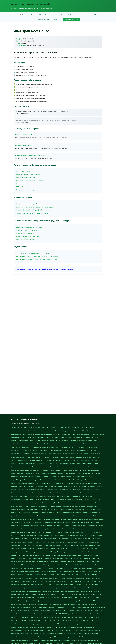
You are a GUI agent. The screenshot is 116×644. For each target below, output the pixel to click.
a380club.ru (45, 500)
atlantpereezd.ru (16, 434)
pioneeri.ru (84, 542)
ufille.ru (20, 428)
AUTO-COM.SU (65, 581)
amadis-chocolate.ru (94, 542)
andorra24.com (70, 621)
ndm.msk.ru (69, 601)
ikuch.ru (26, 624)
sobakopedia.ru (30, 571)
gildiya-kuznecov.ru (41, 575)
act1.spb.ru (51, 594)
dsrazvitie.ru (86, 617)
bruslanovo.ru (15, 598)
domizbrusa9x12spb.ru (66, 509)
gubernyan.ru (38, 621)
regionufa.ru (34, 526)
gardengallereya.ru (26, 607)
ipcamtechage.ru (16, 637)
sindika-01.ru (83, 460)
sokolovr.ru (89, 532)
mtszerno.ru (15, 640)
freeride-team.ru (46, 431)
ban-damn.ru (24, 467)
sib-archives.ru (15, 464)
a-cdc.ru (38, 434)
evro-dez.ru (76, 503)
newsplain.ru (27, 513)
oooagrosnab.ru (86, 434)
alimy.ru (80, 581)
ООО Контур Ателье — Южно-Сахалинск (28, 175)
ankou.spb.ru (98, 565)
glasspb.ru (65, 447)
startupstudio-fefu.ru (46, 539)
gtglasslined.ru (47, 621)
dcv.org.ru (87, 624)
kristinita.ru (82, 529)
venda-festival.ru (42, 464)
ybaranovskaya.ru (34, 614)
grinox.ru (86, 598)
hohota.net (74, 581)
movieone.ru (68, 503)
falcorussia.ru (66, 545)
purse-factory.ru (33, 467)
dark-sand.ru (74, 460)
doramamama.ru (32, 529)
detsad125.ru (86, 594)
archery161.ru (30, 555)
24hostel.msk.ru (43, 562)
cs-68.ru (31, 480)
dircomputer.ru (90, 529)
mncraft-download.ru (60, 536)
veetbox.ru (45, 428)
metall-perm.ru (60, 601)
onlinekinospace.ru (34, 539)
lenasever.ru (75, 444)
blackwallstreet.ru (81, 621)
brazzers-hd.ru (23, 477)
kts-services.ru (65, 460)
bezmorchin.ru (45, 552)
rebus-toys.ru (15, 470)
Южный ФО (57, 20)
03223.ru (14, 428)
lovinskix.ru (83, 444)
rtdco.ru (32, 496)
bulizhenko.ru (86, 637)
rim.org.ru (93, 614)
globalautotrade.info (98, 601)
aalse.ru (38, 500)
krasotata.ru (26, 428)
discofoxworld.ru (26, 447)
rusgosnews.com (23, 562)
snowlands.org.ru (48, 637)
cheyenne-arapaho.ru (64, 627)
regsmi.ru (64, 562)
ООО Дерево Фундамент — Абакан (26, 178)
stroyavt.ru (47, 549)
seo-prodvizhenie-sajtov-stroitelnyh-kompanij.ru (49, 496)
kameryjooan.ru (27, 601)
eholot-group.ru (60, 630)
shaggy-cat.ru (57, 454)
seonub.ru (33, 536)
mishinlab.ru (75, 441)
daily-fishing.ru (23, 640)
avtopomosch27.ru (17, 506)
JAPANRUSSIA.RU (62, 614)
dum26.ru (26, 627)
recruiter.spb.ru (70, 578)
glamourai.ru (100, 614)
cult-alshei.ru (51, 614)
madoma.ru (78, 513)
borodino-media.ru (17, 526)
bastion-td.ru (60, 585)
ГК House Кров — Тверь (23, 172)
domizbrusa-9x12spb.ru (18, 500)
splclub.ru (30, 516)
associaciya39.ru (25, 552)
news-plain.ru (34, 506)
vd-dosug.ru (72, 437)
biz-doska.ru (75, 522)
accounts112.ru (91, 450)
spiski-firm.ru (97, 539)
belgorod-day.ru (67, 519)
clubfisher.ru (100, 526)
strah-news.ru (36, 431)
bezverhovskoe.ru (16, 604)
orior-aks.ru (71, 591)
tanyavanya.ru (59, 532)
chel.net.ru (41, 558)
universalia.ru (67, 526)
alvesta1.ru (14, 568)
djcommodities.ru (96, 509)
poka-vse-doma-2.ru (17, 454)
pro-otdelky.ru (15, 437)
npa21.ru (39, 624)
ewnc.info (45, 571)
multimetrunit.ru (23, 611)
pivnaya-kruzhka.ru (26, 532)
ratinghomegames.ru (17, 621)
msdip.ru (78, 532)
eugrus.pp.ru (15, 552)
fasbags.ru (52, 467)
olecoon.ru (64, 437)
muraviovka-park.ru (44, 529)
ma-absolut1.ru (93, 503)
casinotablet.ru (58, 526)
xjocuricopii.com (85, 611)
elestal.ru (39, 444)
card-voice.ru (68, 496)
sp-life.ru (90, 460)
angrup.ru (62, 578)
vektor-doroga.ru (48, 444)
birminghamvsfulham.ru (63, 542)
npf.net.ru (82, 571)
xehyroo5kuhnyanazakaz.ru (41, 473)
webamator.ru (84, 503)
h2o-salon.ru (96, 562)
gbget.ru (59, 513)
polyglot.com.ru (60, 594)
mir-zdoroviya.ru (96, 594)
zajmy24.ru (78, 470)
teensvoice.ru (30, 522)
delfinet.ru (24, 444)
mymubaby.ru (84, 558)
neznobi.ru (82, 441)
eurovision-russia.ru (25, 431)
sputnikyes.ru (63, 568)
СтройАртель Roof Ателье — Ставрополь (28, 236)
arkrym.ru (75, 529)
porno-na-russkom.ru (64, 441)
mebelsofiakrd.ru (76, 637)
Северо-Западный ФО (51, 15)
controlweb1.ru (55, 549)
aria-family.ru (76, 506)
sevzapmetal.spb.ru (77, 627)
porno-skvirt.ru (96, 437)
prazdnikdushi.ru (36, 428)
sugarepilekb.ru (78, 598)
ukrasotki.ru (24, 437)
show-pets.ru (91, 444)
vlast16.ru (48, 555)
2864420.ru (58, 470)
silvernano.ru (32, 444)
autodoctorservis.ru (76, 545)
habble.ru (96, 441)
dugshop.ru (56, 558)
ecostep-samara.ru (17, 588)
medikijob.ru (56, 604)
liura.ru (58, 447)
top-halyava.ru (81, 450)
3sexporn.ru (84, 467)
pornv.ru (97, 431)
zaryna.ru (50, 526)
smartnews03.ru (16, 447)
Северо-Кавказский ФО (71, 20)
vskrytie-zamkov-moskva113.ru (26, 483)
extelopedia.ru (73, 555)
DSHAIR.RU (65, 611)
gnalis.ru (87, 447)
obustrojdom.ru (16, 614)
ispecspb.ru (64, 552)
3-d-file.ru (27, 454)
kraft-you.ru (68, 428)
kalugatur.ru (96, 571)
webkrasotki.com (69, 565)
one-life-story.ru (72, 450)
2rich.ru (38, 441)
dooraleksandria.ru (65, 464)
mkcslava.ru (32, 542)
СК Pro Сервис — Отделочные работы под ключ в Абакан (33, 253)
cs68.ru (69, 480)
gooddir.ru (44, 565)
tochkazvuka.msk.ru (35, 591)
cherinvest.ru (79, 565)
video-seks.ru (89, 480)
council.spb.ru (31, 598)
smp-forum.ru (51, 585)
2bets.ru (39, 542)
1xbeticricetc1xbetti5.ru (24, 460)
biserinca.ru (52, 607)
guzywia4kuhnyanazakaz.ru (79, 483)
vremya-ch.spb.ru (48, 624)
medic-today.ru (94, 519)
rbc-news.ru (87, 437)
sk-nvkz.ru (69, 630)
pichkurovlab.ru (84, 519)
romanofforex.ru (16, 581)
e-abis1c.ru (45, 460)
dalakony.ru (48, 604)
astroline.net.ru (43, 594)
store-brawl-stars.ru (54, 460)
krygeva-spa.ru (32, 558)
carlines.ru (97, 591)
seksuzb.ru (67, 483)
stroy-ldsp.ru (38, 637)
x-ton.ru (20, 513)
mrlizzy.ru (68, 637)
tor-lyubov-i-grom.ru (44, 503)
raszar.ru (14, 483)
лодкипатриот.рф (41, 598)
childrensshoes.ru (59, 637)
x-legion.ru (97, 460)
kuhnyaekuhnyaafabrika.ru (19, 486)
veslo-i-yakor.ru (95, 522)
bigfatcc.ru (89, 441)
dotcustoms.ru (54, 509)
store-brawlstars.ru (53, 464)
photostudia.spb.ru (75, 604)
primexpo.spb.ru (35, 552)
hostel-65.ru (45, 441)
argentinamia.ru (54, 500)
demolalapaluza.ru (49, 532)
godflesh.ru (83, 536)
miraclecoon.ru (36, 447)
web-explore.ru (93, 428)
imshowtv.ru (73, 607)
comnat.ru (76, 571)
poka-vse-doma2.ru (26, 457)
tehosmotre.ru (55, 457)
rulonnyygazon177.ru (79, 496)
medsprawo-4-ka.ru (48, 470)
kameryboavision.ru (54, 575)
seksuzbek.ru (32, 437)
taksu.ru (101, 519)
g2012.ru (44, 454)
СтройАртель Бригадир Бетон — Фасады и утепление (32, 213)
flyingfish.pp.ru (65, 640)
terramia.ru (93, 604)
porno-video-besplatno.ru (84, 516)
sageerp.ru (70, 617)
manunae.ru (52, 513)
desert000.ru (58, 624)
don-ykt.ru (22, 522)
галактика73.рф (35, 588)
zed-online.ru (98, 473)
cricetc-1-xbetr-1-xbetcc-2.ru (58, 450)
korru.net (54, 555)
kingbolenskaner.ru (23, 594)
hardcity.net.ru (95, 617)
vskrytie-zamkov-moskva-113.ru (75, 473)
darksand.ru (98, 467)
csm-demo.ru (15, 457)
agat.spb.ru (15, 578)
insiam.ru (14, 555)
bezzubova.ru (56, 591)
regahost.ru (72, 552)
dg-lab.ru (56, 578)
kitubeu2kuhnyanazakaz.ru (42, 477)
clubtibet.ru (64, 591)
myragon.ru (85, 604)
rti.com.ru (35, 607)
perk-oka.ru (79, 500)
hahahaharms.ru (35, 454)
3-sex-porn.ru (15, 467)
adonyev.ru (79, 437)
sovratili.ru (57, 437)
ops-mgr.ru (87, 454)
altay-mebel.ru (71, 634)
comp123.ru (15, 522)
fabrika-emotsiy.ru (77, 575)
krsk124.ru (88, 578)
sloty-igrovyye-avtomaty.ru (27, 519)
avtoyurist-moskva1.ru (25, 578)
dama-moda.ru (51, 630)
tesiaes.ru (14, 575)
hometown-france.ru (17, 450)
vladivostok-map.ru (78, 480)
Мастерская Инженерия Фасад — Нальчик (28, 190)
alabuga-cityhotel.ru (87, 431)
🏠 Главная (23, 15)
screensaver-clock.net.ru (56, 571)
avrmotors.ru (80, 585)
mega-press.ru (77, 428)
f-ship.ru (58, 562)
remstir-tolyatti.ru (69, 532)
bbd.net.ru (31, 585)
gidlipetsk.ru (69, 594)
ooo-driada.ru (78, 594)
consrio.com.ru (98, 552)
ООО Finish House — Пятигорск (25, 239)
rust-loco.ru (48, 558)
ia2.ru (52, 552)
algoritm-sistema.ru (73, 536)
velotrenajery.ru (58, 444)
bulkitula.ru (94, 447)
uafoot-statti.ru (36, 460)
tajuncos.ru (86, 513)
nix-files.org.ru (32, 568)
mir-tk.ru (55, 480)
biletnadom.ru (89, 473)
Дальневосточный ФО (44, 20)
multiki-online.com (58, 565)
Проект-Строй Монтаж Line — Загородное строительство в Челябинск (37, 257)
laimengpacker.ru (49, 617)
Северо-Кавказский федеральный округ (28, 9)
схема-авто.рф (48, 578)
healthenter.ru (100, 529)
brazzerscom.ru (16, 473)
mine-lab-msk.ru (88, 464)
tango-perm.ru (35, 565)
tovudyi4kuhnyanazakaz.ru (55, 483)
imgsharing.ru (39, 522)
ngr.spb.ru (14, 562)
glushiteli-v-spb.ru (34, 640)
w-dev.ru (52, 562)
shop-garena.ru (44, 450)
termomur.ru (92, 526)
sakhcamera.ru (24, 549)
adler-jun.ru (59, 467)
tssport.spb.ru (61, 621)
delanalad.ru (51, 506)
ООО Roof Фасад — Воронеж (24, 187)
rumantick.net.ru (96, 637)
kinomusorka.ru (23, 542)
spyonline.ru (35, 581)
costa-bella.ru (95, 549)
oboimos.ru (90, 621)
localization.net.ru (55, 640)
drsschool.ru (26, 604)
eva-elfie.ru (60, 522)
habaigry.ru (14, 571)
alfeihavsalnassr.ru (68, 513)
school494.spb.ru (74, 558)
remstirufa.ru (15, 529)
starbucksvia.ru (16, 444)
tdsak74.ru (64, 549)
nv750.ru (14, 513)
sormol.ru (32, 441)
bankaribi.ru (97, 480)
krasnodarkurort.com (62, 607)
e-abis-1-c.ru (24, 464)
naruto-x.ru (25, 503)
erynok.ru (25, 539)
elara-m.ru (14, 542)
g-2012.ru (80, 454)
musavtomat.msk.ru (97, 611)
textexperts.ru (15, 532)
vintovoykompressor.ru (49, 542)
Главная (13, 9)
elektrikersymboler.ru (52, 568)
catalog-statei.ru (78, 624)
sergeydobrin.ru (23, 591)
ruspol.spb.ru (33, 627)
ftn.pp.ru (31, 617)
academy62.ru (15, 607)
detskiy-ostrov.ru (88, 565)
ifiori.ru (71, 624)
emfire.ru (101, 434)
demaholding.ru (30, 500)
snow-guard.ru (90, 496)
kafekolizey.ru (52, 598)
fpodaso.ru (95, 434)
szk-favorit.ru (89, 591)
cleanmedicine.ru (62, 516)
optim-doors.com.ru (17, 624)
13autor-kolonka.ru (23, 441)
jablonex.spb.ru (25, 634)
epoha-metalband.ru (95, 558)
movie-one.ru (71, 500)
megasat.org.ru (44, 640)
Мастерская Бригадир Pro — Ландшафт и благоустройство (33, 210)
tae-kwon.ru (89, 552)
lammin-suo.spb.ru (84, 555)
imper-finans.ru (84, 614)
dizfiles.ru (59, 506)
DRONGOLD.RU (78, 630)
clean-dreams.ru (66, 529)
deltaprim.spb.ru (26, 565)
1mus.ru (91, 467)
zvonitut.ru (40, 536)
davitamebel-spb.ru (54, 588)
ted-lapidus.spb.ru (89, 627)
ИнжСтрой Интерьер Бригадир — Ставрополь (29, 227)
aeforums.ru (82, 568)
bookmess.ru (35, 634)
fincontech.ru (75, 467)
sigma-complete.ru (30, 630)
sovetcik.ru (24, 614)
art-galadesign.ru (89, 585)
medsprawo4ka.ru (26, 473)
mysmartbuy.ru (16, 509)
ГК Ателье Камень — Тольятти (25, 184)
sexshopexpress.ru (65, 431)
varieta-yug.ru (65, 457)
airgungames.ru (37, 457)
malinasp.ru (80, 562)
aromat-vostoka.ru (97, 581)
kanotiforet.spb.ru (29, 545)
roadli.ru (83, 506)
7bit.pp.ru (89, 571)
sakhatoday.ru (41, 568)
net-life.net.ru (100, 545)
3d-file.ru (14, 460)
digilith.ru (76, 519)
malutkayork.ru (16, 565)
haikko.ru (21, 571)
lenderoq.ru (15, 591)
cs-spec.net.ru (61, 634)
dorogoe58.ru (39, 617)
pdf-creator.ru (23, 568)
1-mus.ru (96, 464)
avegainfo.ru (21, 555)
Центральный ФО (36, 15)
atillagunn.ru (95, 457)
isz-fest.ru (38, 571)
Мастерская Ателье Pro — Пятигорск (27, 230)
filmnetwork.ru (72, 562)
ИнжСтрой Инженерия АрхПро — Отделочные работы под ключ (35, 207)
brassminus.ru (15, 617)
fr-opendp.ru (42, 627)
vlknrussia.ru (62, 480)
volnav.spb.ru (68, 571)
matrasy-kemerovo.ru (27, 509)
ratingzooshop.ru (78, 601)
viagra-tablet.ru (43, 467)
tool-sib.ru (14, 611)
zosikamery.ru (43, 581)
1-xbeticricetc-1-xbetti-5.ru (31, 450)
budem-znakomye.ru (74, 434)
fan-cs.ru (37, 611)
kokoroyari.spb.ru (78, 588)
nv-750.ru (26, 506)
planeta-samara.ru (92, 506)
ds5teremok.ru (75, 640)
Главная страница (67, 269)
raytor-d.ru (88, 457)
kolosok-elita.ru (81, 552)
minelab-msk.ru (24, 470)
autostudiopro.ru (76, 431)
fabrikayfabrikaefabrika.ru (57, 473)
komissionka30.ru (93, 640)
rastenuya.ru (15, 431)
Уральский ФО (79, 15)
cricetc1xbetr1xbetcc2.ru (77, 457)
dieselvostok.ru (33, 562)
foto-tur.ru (68, 522)
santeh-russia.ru (46, 611)
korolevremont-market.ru (60, 434)
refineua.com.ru (52, 634)
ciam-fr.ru (61, 428)
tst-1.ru (50, 454)
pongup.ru (45, 447)
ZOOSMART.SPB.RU (37, 604)
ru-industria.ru (91, 536)
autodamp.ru (77, 509)
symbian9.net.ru (56, 611)
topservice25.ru (29, 621)
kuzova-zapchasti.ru (60, 617)
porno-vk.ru (49, 437)
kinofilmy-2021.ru (37, 532)
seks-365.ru (95, 516)
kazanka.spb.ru (30, 575)
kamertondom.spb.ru (89, 545)
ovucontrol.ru (15, 519)
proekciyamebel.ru (74, 614)
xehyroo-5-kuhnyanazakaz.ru (20, 480)
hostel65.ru (52, 447)
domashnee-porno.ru (50, 522)
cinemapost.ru (53, 428)
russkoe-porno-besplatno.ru (54, 519)
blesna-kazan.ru (89, 588)
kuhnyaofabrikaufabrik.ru (67, 477)
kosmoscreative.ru (70, 585)
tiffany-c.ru (98, 585)
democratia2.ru (88, 630)
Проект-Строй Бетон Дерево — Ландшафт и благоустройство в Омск (36, 259)
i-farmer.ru (97, 630)
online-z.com (87, 581)
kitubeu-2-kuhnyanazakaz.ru (84, 477)
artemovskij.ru (36, 601)
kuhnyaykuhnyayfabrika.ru (35, 486)
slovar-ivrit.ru (72, 516)
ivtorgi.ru (65, 624)
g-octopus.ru (87, 500)
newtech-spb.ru (98, 532)
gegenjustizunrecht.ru (68, 539)
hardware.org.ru (37, 578)
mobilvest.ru (24, 585)
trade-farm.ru (45, 509)
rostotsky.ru (26, 526)
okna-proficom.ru (16, 539)
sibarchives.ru (96, 500)
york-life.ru (37, 516)
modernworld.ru (41, 630)
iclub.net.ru (60, 598)
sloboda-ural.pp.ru (54, 581)
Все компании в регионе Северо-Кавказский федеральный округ (38, 269)
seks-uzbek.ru (41, 437)
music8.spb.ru (80, 578)
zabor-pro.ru (24, 617)
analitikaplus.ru (26, 581)
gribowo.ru (81, 447)
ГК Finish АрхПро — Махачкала (25, 233)
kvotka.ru (79, 549)
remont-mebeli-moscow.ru (79, 526)
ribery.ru (53, 516)
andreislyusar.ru (16, 503)
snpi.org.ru (14, 558)
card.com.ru (21, 575)
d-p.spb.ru (26, 588)
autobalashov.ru (80, 539)
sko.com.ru (44, 588)
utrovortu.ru (89, 539)
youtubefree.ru (67, 506)
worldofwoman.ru (56, 529)
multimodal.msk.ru (99, 568)
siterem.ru (23, 598)
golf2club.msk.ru (73, 568)
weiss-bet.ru (42, 526)
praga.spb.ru (57, 545)
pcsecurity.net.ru (100, 607)
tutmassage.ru (39, 545)
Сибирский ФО (92, 15)
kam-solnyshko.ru (52, 627)
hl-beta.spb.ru (64, 558)
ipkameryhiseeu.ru (17, 627)
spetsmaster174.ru (96, 624)
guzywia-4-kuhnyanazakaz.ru (43, 480)
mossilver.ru (98, 588)
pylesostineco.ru (94, 598)
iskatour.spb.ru (94, 555)
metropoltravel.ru (85, 522)
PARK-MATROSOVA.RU (90, 575)
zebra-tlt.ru (99, 536)
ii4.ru (54, 621)
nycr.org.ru (32, 624)
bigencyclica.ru (39, 555)
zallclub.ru (90, 568)
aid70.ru (52, 601)
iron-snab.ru (86, 549)
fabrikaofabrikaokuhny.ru (95, 483)
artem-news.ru (43, 607)
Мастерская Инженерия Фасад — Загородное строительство (34, 204)
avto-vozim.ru (15, 549)
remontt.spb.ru (64, 604)
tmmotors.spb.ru (75, 611)
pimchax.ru (14, 477)
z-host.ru (31, 477)
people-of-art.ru (46, 591)
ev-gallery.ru (72, 454)
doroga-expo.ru (46, 516)
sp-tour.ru (31, 611)
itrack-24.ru (55, 431)
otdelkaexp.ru (15, 585)
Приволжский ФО (66, 15)
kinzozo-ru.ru (72, 549)
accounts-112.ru (96, 454)
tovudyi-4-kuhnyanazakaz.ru (91, 470)
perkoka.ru (63, 500)
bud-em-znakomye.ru (28, 434)
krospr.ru (14, 441)
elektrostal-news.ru (46, 434)
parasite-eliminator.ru (17, 630)
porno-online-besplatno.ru (19, 516)
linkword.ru (43, 634)
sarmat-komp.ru (76, 542)
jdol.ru (83, 532)
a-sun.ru (31, 637)
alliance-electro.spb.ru (36, 549)
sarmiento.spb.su (63, 555)
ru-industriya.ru (40, 519)
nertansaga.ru (43, 506)
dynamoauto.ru (80, 591)
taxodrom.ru (78, 617)
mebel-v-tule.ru (82, 607)
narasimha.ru (86, 509)
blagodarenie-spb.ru (68, 470)
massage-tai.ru (25, 536)
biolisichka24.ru (49, 536)
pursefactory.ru (33, 503)
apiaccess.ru (88, 601)
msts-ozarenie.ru (16, 601)
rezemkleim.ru (15, 536)
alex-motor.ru (33, 594)
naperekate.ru (55, 477)
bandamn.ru (67, 467)
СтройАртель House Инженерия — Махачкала (30, 181)
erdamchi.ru (23, 529)
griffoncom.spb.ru (66, 575)
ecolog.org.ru (48, 545)
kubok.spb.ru (96, 578)
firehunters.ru (72, 447)
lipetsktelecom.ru (41, 483)
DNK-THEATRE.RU (82, 634)
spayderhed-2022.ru (57, 503)
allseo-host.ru (46, 457)
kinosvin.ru (88, 562)
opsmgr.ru (65, 454)
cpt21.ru (57, 552)
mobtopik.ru (91, 607)
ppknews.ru (43, 614)
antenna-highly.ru (77, 464)
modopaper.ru (44, 513)
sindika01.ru (33, 464)
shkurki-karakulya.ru (17, 545)
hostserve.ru (53, 441)
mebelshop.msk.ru (41, 585)
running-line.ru (23, 558)
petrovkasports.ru (95, 513)
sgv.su (49, 565)
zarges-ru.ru (57, 539)
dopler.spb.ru (45, 601)
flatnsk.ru (14, 594)
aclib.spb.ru (84, 640)
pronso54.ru (67, 444)
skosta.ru (25, 637)
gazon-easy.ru (68, 598)
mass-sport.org (16, 634)
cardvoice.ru (35, 513)
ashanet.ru (37, 509)
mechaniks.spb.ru (93, 634)
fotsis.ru (63, 588)
